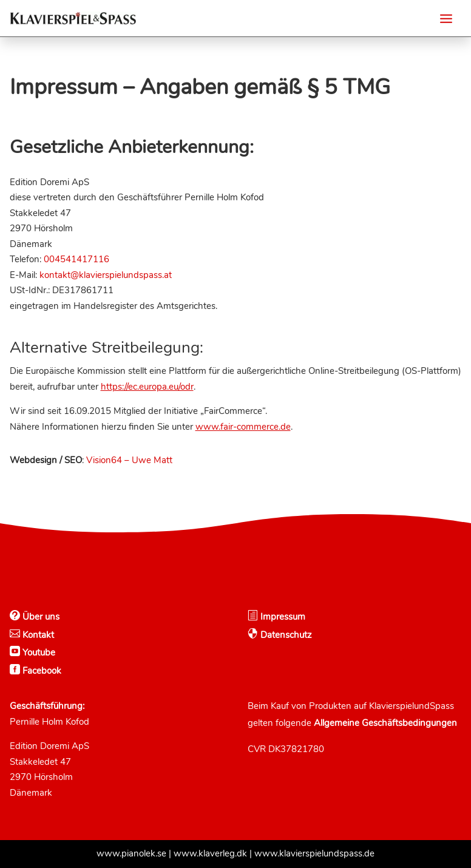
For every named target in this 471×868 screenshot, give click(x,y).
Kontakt (37, 635)
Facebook (41, 671)
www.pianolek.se (131, 853)
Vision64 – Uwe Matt (129, 460)
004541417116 (76, 259)
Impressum (282, 617)
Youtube (38, 653)
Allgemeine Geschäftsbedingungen (385, 723)
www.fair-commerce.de (243, 427)
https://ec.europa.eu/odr (147, 387)
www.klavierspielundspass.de (314, 853)
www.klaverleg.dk (210, 853)
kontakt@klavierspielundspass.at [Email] (106, 275)
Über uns (40, 617)
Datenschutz (285, 635)
